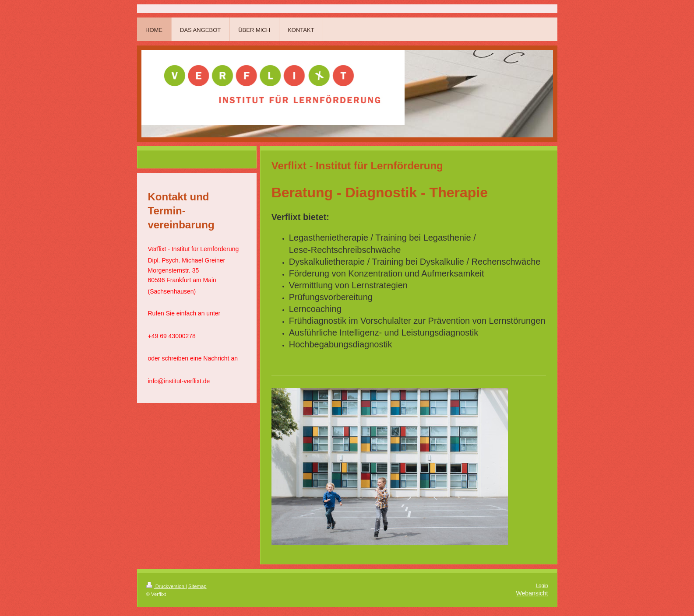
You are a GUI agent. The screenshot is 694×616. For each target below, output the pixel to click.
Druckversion (166, 586)
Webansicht (532, 593)
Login (542, 585)
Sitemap (197, 586)
